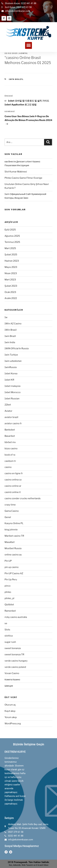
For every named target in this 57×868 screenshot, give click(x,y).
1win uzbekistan (13, 361)
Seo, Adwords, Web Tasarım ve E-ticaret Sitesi (29, 865)
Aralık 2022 (11, 298)
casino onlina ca (13, 480)
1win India (10, 342)
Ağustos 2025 (12, 236)
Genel (8, 517)
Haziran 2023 (12, 261)
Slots (7, 630)
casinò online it (13, 492)
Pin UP (8, 561)
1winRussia (11, 367)
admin (23, 53)
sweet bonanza (13, 648)
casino (8, 467)
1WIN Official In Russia (17, 348)
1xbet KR (9, 380)
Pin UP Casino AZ (14, 573)
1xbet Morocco (13, 392)
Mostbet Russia (13, 548)
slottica (9, 636)
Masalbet (10, 542)
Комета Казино (12, 680)
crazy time (10, 505)
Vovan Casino (12, 673)
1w (6, 317)
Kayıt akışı (10, 711)
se (6, 623)
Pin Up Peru (11, 580)
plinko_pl (9, 598)
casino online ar (13, 486)
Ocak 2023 (10, 292)
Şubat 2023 (11, 286)
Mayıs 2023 (11, 267)
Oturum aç (10, 705)
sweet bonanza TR (14, 655)
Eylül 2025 (10, 230)
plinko (8, 592)
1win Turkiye (11, 355)
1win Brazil (16, 79)
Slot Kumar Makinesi (16, 172)
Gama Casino (12, 511)
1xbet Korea (11, 374)
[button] (28, 45)
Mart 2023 (10, 280)
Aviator (8, 411)
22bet (8, 405)
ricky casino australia (16, 617)
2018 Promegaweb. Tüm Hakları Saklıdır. (29, 862)
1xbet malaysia (12, 386)
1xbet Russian (12, 399)
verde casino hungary (16, 661)
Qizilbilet (9, 605)
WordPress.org (13, 724)
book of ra (10, 455)
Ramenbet (10, 611)
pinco (8, 586)
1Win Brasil (11, 330)
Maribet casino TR (14, 536)
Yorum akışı (11, 717)
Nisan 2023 (11, 273)
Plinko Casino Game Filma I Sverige (23, 178)
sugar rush (10, 642)
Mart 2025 (10, 248)
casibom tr (10, 461)
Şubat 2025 (11, 255)
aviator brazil (11, 417)
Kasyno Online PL (14, 523)
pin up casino (12, 567)
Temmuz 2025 (12, 242)
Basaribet (10, 436)
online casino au (13, 555)
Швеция (9, 686)
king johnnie (11, 530)
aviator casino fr (13, 423)
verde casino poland (15, 667)
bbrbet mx (10, 442)
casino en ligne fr (14, 473)
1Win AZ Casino (13, 324)
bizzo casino (11, 449)
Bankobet (10, 430)
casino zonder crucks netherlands (23, 498)
